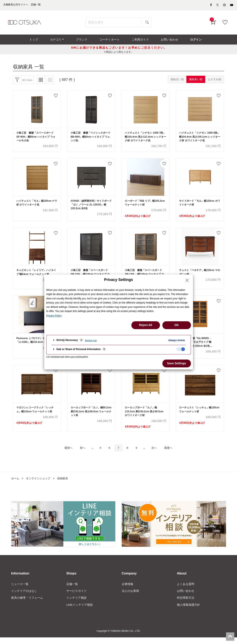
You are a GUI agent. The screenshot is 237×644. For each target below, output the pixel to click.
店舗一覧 (72, 590)
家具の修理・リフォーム (27, 604)
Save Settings (177, 363)
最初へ (64, 454)
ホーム (15, 484)
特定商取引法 (186, 604)
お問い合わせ (186, 597)
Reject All (146, 325)
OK (177, 325)
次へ (157, 454)
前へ (80, 454)
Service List (91, 340)
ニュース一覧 (20, 590)
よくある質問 (186, 590)
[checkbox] (181, 349)
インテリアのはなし (24, 597)
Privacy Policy (54, 316)
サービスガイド (76, 597)
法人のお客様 (130, 597)
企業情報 (127, 590)
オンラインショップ (40, 484)
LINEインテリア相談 (80, 611)
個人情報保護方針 (188, 611)
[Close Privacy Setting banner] (187, 280)
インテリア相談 (76, 604)
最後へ (173, 454)
